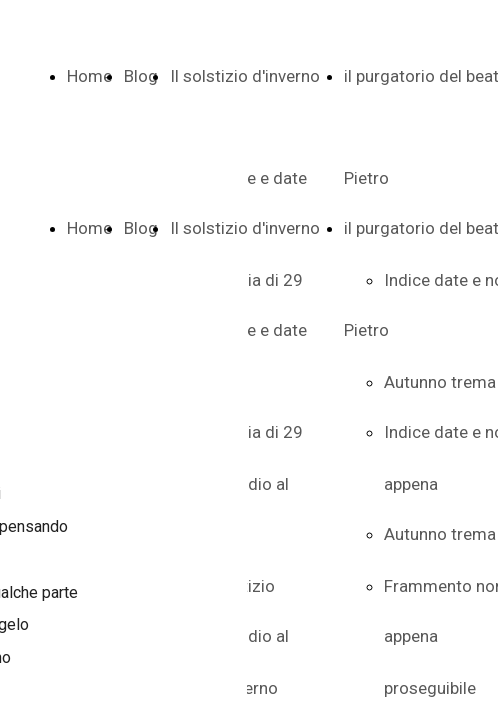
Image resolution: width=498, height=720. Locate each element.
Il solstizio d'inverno (245, 76)
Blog (141, 76)
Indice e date (258, 330)
